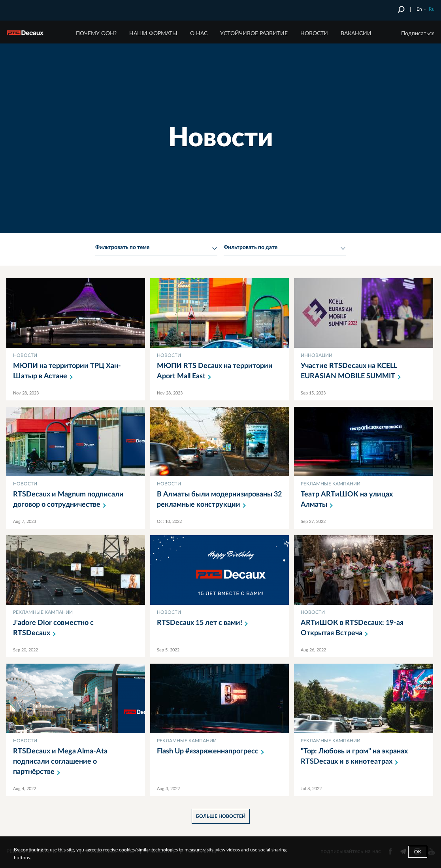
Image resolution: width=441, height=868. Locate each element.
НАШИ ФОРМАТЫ (153, 34)
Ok (418, 852)
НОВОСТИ (314, 34)
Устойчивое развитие (254, 34)
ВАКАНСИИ (356, 34)
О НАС (199, 34)
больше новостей (221, 816)
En (419, 9)
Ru (432, 9)
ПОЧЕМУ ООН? (96, 34)
